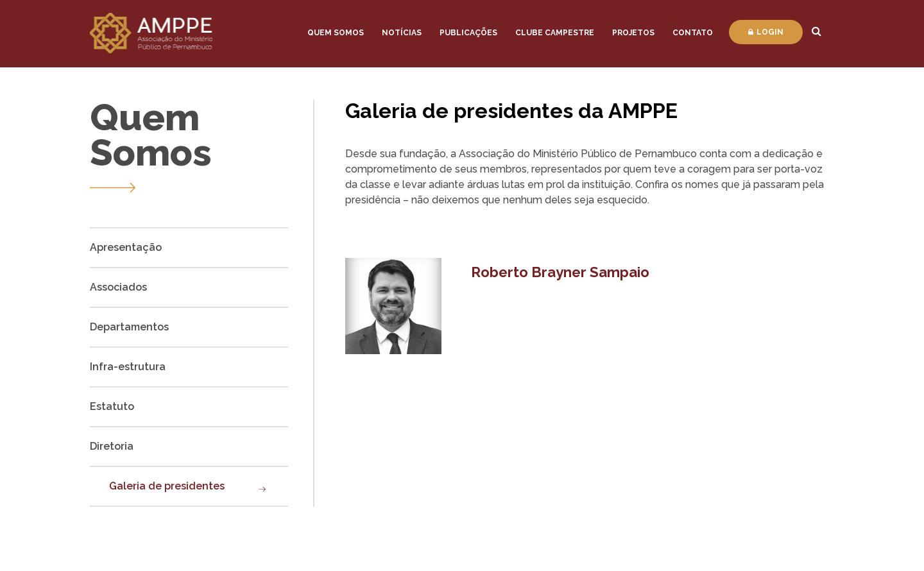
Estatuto (112, 406)
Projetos (633, 33)
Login (766, 32)
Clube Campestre (555, 33)
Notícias (402, 33)
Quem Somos (336, 33)
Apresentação (126, 247)
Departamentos (129, 327)
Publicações (468, 33)
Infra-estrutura (128, 367)
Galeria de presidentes (167, 486)
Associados (118, 287)
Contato (693, 33)
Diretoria (112, 446)
